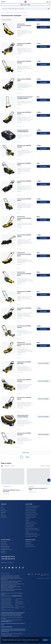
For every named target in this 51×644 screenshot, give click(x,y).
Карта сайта (4, 517)
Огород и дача (4, 545)
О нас (2, 508)
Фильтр (38, 20)
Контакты (3, 509)
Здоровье (3, 551)
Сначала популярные (13, 20)
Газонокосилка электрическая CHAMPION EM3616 (24, 218)
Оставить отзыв (29, 527)
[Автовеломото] (25, 2)
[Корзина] (49, 2)
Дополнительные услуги (31, 524)
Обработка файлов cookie (31, 533)
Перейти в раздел (45, 466)
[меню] (3, 2)
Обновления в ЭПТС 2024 (31, 536)
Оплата (27, 520)
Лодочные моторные (30, 546)
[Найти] (49, 9)
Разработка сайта (41, 578)
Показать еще (26, 453)
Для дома (3, 553)
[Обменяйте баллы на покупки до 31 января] (38, 482)
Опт (2, 506)
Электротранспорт (5, 548)
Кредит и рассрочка (30, 522)
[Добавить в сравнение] (20, 40)
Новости (7, 466)
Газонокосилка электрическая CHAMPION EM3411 (24, 254)
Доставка (28, 519)
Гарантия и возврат (30, 525)
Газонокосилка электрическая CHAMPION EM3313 (24, 26)
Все (2, 466)
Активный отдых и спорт (7, 550)
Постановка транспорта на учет (33, 535)
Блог (2, 514)
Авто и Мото (4, 542)
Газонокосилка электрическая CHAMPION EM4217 (24, 344)
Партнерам (4, 516)
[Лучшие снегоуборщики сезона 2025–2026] (13, 482)
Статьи (13, 466)
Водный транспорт (5, 546)
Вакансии (3, 512)
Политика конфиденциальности (33, 506)
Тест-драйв (4, 511)
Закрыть (45, 640)
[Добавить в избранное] (18, 40)
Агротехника (4, 543)
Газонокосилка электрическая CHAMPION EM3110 (24, 274)
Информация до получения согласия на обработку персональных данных (32, 516)
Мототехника (28, 542)
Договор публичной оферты (32, 528)
